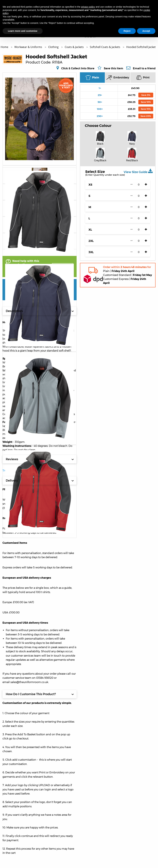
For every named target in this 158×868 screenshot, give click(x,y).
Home (5, 47)
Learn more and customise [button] (23, 31)
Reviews (40, 459)
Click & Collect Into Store (78, 68)
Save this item (114, 68)
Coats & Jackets (75, 47)
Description (40, 311)
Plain (92, 78)
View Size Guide (138, 171)
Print (143, 78)
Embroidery (118, 78)
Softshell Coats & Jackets (105, 47)
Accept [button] (146, 31)
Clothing (54, 47)
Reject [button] (127, 31)
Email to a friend (144, 68)
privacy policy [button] (88, 7)
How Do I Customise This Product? (40, 694)
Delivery (40, 481)
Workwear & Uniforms (29, 47)
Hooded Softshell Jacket (141, 47)
